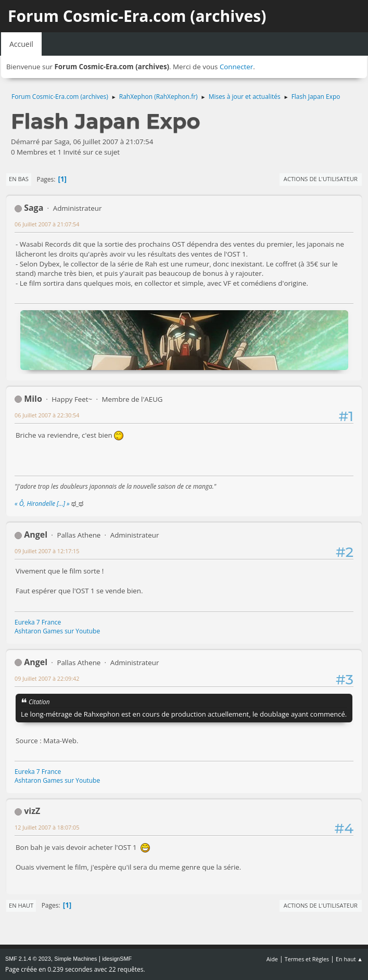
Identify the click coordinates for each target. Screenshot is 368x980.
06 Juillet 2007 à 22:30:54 (47, 415)
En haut (21, 905)
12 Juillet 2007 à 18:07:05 (47, 827)
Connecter (236, 67)
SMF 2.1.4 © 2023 (28, 959)
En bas (19, 179)
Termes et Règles (307, 959)
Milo (33, 399)
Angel (36, 534)
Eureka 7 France (38, 622)
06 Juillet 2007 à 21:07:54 (47, 224)
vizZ (32, 811)
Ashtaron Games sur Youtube (57, 631)
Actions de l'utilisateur (321, 179)
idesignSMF (117, 959)
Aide (272, 959)
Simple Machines (75, 959)
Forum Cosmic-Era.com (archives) (137, 16)
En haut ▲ (349, 959)
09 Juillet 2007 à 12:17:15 (47, 551)
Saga (34, 208)
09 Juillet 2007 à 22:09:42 (47, 678)
